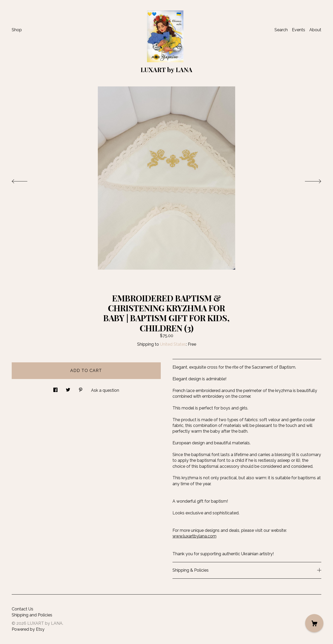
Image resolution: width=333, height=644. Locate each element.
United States (173, 344)
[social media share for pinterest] (81, 388)
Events (299, 30)
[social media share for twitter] (68, 388)
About (315, 30)
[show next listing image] (308, 180)
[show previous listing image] (25, 180)
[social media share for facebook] (55, 388)
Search (281, 30)
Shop (17, 30)
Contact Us (23, 609)
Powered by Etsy (28, 629)
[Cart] (314, 623)
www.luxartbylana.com (194, 536)
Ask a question (105, 390)
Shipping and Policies (32, 615)
